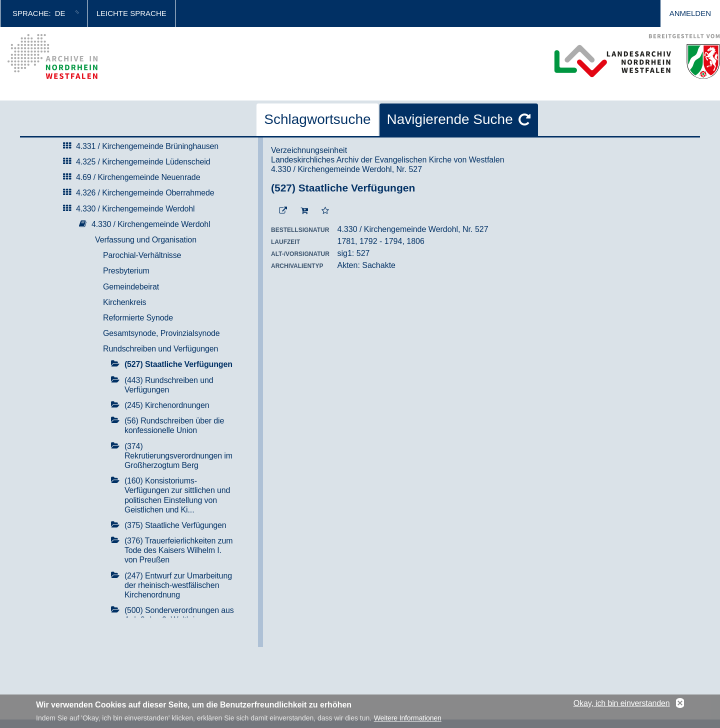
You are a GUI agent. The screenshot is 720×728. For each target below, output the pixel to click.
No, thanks (680, 705)
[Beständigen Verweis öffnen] (283, 211)
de (60, 13)
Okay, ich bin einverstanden (622, 705)
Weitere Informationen (408, 720)
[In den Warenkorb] (304, 211)
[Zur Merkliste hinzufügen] (325, 211)
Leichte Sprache (131, 13)
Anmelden (690, 13)
